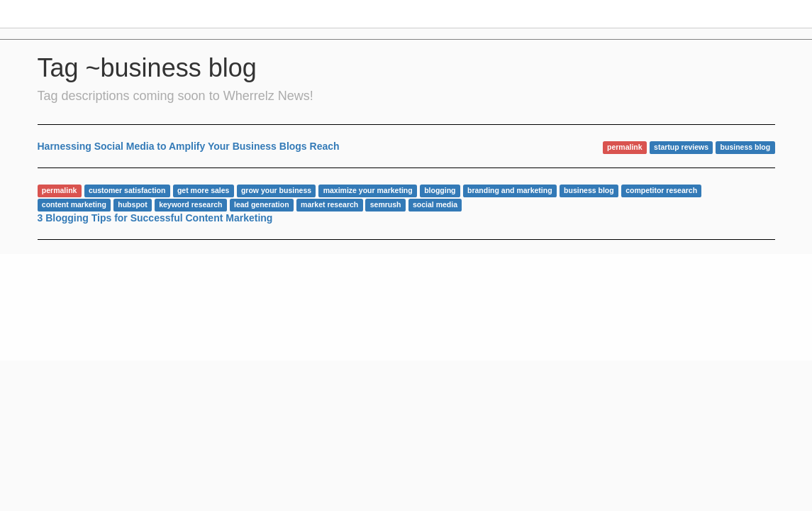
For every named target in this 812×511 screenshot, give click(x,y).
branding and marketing (510, 190)
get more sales (204, 190)
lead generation (262, 204)
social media (435, 204)
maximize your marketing (368, 190)
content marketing (74, 204)
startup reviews (681, 147)
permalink (625, 147)
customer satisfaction (127, 190)
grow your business (276, 190)
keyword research (190, 204)
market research (329, 204)
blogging (440, 190)
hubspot (132, 204)
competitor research (661, 190)
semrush (386, 204)
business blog (746, 147)
